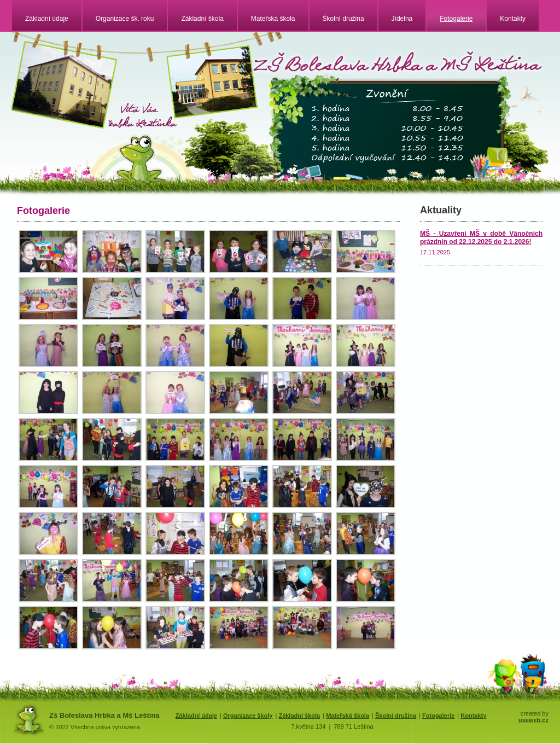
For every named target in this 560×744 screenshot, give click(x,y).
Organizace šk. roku (125, 19)
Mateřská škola (273, 19)
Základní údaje (47, 19)
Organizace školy (248, 716)
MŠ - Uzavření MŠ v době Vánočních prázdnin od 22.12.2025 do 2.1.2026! (481, 238)
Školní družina (343, 19)
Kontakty (513, 19)
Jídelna (402, 19)
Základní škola (202, 19)
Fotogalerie (456, 19)
